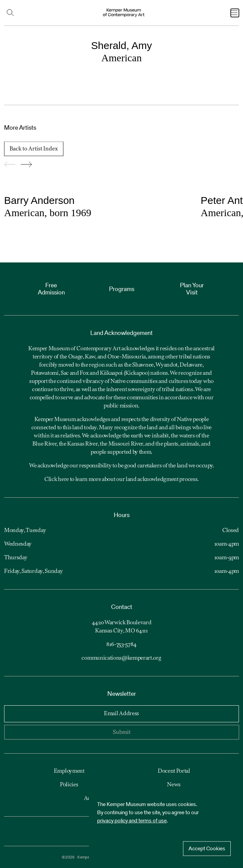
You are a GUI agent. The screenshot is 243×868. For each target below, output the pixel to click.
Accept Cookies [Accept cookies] (207, 848)
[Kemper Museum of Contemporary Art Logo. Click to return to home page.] (124, 13)
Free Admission (51, 289)
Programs (122, 289)
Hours (122, 515)
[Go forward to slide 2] (26, 165)
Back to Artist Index (34, 149)
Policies (69, 785)
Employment (69, 771)
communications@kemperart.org (121, 658)
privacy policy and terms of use (132, 821)
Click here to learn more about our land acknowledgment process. (121, 480)
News (174, 785)
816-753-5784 (121, 645)
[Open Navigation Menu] (235, 13)
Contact (122, 607)
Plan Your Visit (192, 289)
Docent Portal (174, 771)
